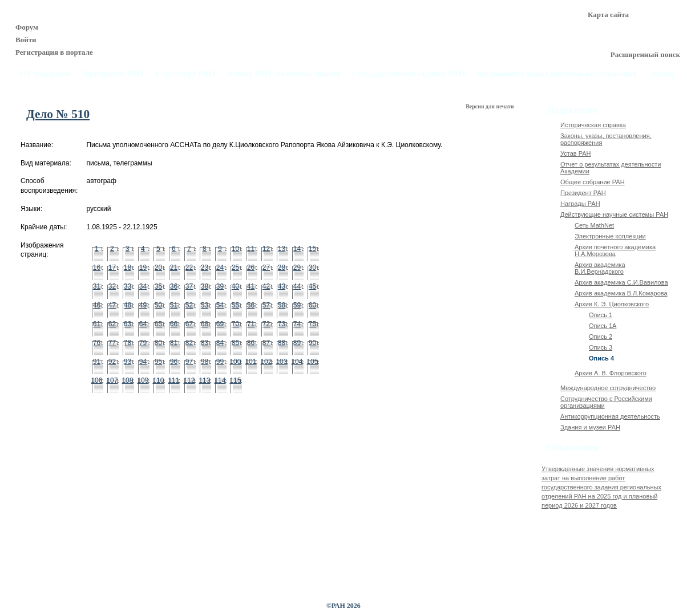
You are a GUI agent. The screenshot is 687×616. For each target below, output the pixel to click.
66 (174, 324)
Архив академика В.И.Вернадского (600, 268)
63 (128, 324)
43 (282, 286)
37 (189, 286)
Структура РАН (185, 74)
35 (158, 286)
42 (266, 286)
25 (235, 268)
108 (127, 380)
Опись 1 (601, 315)
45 (312, 286)
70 (235, 324)
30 (312, 268)
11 (251, 249)
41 (251, 286)
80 (158, 343)
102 (266, 362)
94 (143, 362)
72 (266, 324)
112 (189, 380)
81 (174, 343)
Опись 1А (603, 326)
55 (235, 305)
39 (220, 286)
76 (97, 343)
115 (235, 380)
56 (251, 305)
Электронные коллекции (610, 236)
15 (312, 249)
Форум (27, 27)
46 (97, 305)
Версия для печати (490, 106)
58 (282, 305)
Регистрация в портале (54, 52)
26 (251, 268)
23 (205, 268)
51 (174, 305)
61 (97, 324)
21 (174, 268)
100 (235, 362)
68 (205, 324)
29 (297, 268)
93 (128, 362)
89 (297, 343)
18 (128, 268)
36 (174, 286)
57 (266, 305)
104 (297, 362)
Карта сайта (608, 15)
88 (282, 343)
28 (282, 268)
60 (312, 305)
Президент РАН (583, 193)
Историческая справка (593, 125)
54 (220, 305)
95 (158, 362)
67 (189, 324)
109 (143, 380)
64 (143, 324)
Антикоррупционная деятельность (610, 416)
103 (281, 362)
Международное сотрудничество (608, 388)
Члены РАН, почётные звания (284, 74)
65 (158, 324)
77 (112, 343)
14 (297, 249)
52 (189, 305)
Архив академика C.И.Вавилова (621, 282)
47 (112, 305)
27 (266, 268)
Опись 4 (601, 358)
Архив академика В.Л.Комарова (621, 293)
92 (112, 362)
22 (189, 268)
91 (97, 362)
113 (204, 380)
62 (112, 324)
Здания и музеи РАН (590, 427)
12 (266, 249)
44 (297, 286)
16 (97, 268)
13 (282, 249)
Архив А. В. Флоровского (611, 373)
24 (220, 268)
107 (112, 380)
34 (143, 286)
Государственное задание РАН (409, 74)
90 (312, 343)
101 (250, 362)
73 (282, 324)
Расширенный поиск (645, 54)
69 (220, 324)
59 (297, 305)
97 (189, 362)
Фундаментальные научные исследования (557, 74)
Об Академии (45, 74)
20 (158, 268)
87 (266, 343)
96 (174, 362)
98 (205, 362)
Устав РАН (576, 153)
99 (220, 362)
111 (173, 380)
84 (220, 343)
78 (128, 343)
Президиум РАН (113, 74)
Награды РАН (580, 204)
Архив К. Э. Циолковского (612, 304)
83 (205, 343)
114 (220, 380)
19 (143, 268)
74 (297, 324)
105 (312, 362)
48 (128, 305)
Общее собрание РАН (593, 182)
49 (143, 305)
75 (312, 324)
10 (235, 249)
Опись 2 (601, 337)
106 (96, 380)
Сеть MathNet (594, 225)
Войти (26, 40)
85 (235, 343)
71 (251, 324)
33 (128, 286)
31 (97, 286)
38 (205, 286)
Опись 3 (601, 347)
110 (158, 380)
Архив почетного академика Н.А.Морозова (615, 250)
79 (143, 343)
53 (205, 305)
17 (112, 268)
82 (189, 343)
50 (158, 305)
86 (251, 343)
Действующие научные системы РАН (614, 214)
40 (235, 286)
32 (112, 286)
